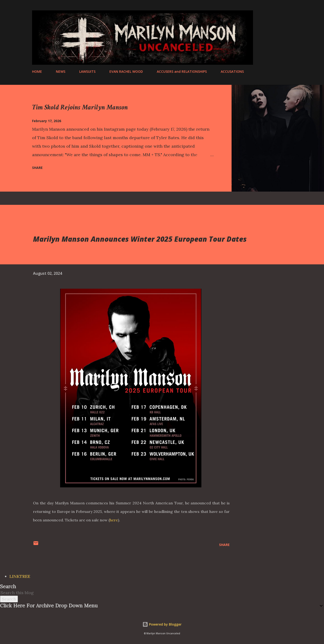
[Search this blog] (156, 593)
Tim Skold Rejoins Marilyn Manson (80, 107)
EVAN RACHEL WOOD (126, 71)
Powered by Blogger (162, 624)
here (114, 520)
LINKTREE (20, 576)
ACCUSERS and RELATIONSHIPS (182, 71)
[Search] (270, 15)
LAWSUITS (87, 71)
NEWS (61, 71)
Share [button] (37, 168)
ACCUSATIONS (232, 71)
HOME (37, 71)
